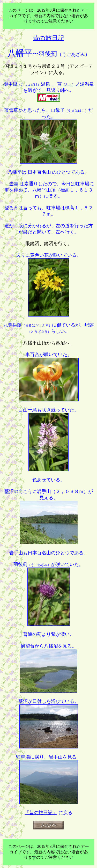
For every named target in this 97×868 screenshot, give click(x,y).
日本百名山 (39, 172)
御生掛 (27, 84)
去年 (14, 184)
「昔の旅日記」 (41, 813)
